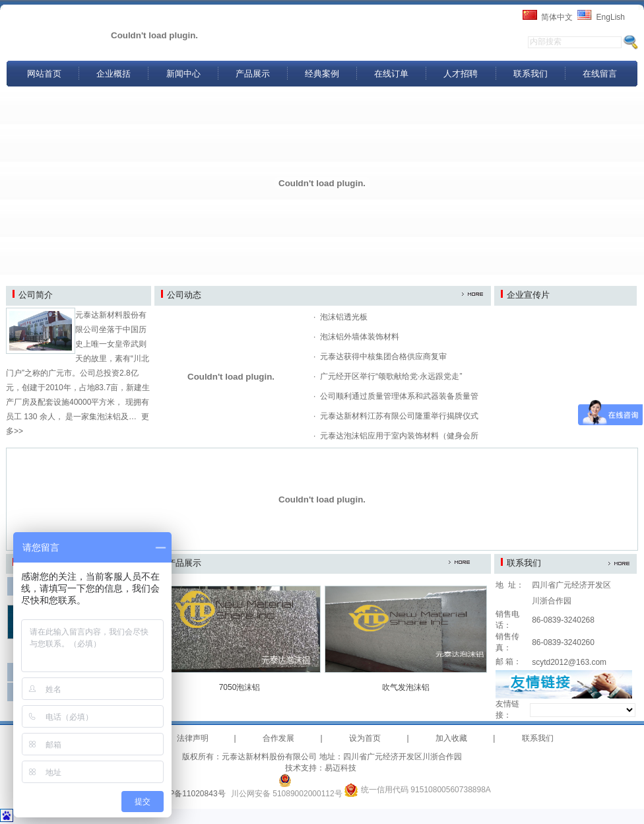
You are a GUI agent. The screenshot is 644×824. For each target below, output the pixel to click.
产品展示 (253, 74)
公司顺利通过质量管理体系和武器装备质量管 (399, 396)
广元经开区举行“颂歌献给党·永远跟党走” (391, 376)
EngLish (611, 17)
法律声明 (193, 738)
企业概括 (113, 74)
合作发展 (278, 738)
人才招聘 (461, 74)
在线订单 (391, 74)
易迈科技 (340, 768)
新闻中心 (183, 74)
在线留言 (600, 74)
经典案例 (322, 74)
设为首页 (365, 738)
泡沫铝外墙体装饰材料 (360, 337)
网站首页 (44, 74)
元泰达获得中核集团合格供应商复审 (383, 357)
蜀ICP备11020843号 (189, 794)
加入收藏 (451, 738)
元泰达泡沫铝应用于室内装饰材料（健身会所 (399, 436)
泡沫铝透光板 (344, 317)
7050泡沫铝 (240, 687)
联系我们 (531, 74)
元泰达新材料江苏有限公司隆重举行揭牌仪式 (399, 416)
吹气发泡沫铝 (406, 687)
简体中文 (557, 17)
